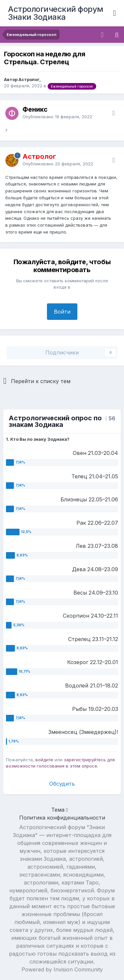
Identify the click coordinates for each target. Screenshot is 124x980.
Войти (62, 312)
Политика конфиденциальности (62, 818)
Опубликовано (57, 117)
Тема (60, 810)
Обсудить (62, 784)
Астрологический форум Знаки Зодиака (56, 13)
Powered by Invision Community (62, 969)
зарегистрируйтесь (85, 760)
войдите (44, 760)
